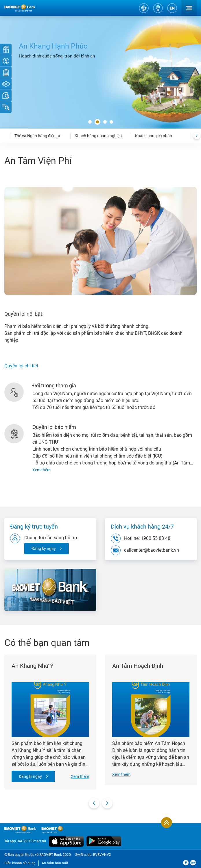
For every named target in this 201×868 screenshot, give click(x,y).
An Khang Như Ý (33, 666)
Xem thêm (80, 776)
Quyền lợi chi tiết (21, 366)
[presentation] (197, 136)
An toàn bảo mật (55, 863)
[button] (90, 122)
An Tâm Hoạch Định (138, 666)
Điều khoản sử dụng (20, 863)
